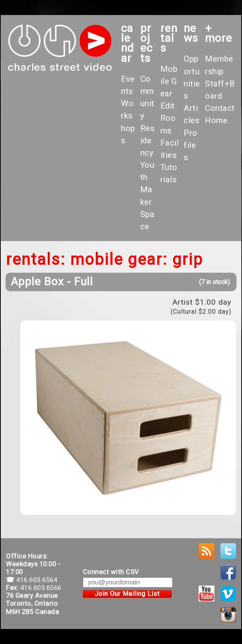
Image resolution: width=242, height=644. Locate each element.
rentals (169, 38)
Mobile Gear (169, 81)
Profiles (191, 145)
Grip (188, 259)
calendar (128, 43)
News (191, 33)
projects (146, 43)
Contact (220, 108)
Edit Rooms (168, 118)
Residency (148, 140)
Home (216, 120)
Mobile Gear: (119, 259)
